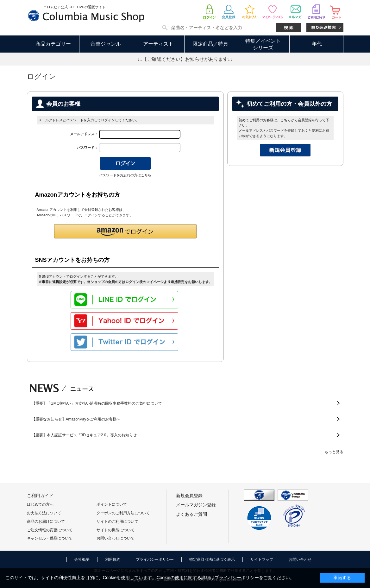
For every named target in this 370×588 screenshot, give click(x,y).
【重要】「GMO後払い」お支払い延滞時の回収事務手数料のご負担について (97, 403)
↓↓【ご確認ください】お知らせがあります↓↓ (185, 59)
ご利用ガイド (40, 496)
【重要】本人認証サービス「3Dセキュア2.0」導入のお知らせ (84, 435)
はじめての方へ (40, 504)
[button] (125, 231)
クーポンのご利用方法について (123, 513)
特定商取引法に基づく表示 (212, 560)
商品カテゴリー (53, 44)
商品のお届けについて (46, 522)
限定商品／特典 (210, 44)
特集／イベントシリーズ (263, 44)
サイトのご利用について (117, 522)
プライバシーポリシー (155, 560)
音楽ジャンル (106, 44)
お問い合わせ (300, 560)
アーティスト (158, 44)
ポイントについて (112, 504)
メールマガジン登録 (196, 505)
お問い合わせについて (116, 538)
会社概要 (82, 560)
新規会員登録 (189, 496)
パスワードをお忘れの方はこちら (125, 175)
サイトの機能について (116, 530)
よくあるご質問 (191, 514)
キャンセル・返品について (50, 538)
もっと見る (334, 452)
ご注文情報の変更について (50, 530)
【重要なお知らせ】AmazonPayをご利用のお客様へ (76, 419)
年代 (317, 44)
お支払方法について (44, 513)
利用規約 (113, 560)
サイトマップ (262, 560)
